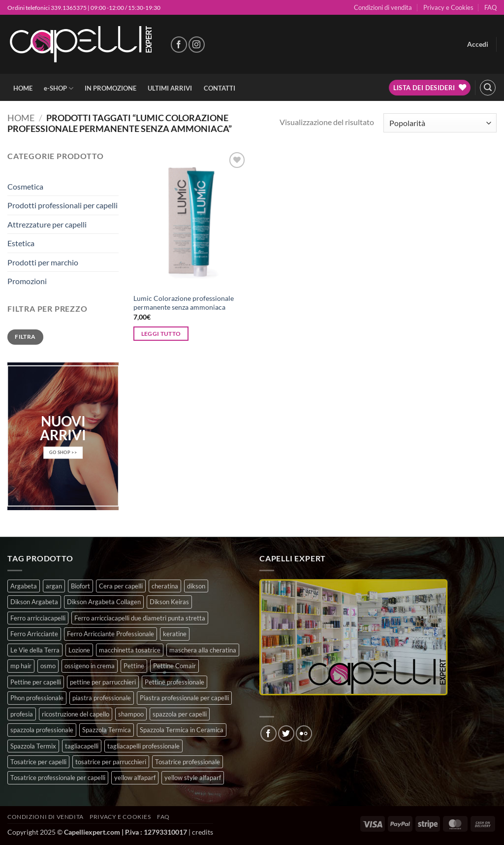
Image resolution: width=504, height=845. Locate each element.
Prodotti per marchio (43, 262)
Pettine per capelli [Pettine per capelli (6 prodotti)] (36, 682)
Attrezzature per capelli (47, 224)
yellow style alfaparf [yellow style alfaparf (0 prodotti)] (193, 778)
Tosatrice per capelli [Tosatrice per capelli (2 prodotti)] (38, 762)
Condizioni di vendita (383, 7)
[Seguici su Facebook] (179, 45)
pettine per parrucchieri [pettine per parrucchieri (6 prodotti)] (103, 682)
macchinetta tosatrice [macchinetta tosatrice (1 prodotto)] (130, 650)
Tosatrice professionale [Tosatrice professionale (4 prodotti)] (188, 762)
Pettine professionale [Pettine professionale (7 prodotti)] (174, 682)
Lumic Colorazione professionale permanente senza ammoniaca (184, 303)
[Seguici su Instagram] (197, 45)
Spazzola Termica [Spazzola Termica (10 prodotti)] (107, 730)
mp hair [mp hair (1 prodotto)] (21, 666)
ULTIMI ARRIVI (170, 88)
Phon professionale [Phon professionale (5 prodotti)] (37, 698)
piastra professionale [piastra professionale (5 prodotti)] (102, 698)
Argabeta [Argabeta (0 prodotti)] (24, 586)
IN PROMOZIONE (110, 88)
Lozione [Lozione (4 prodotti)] (79, 650)
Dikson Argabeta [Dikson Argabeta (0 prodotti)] (34, 602)
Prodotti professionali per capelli (63, 205)
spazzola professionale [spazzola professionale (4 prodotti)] (42, 730)
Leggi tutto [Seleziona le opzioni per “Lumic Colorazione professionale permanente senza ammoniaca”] (161, 334)
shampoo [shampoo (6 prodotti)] (131, 714)
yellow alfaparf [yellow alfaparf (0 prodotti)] (135, 778)
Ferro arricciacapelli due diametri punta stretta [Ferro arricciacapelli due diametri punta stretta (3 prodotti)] (140, 618)
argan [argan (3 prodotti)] (54, 586)
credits (203, 832)
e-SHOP (59, 88)
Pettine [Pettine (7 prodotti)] (134, 666)
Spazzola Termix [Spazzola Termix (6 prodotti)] (33, 746)
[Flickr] (304, 733)
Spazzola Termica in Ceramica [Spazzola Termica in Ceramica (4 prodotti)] (182, 730)
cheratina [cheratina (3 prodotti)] (165, 586)
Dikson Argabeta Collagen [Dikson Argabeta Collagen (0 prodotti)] (104, 602)
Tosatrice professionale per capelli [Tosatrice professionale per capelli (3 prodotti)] (58, 778)
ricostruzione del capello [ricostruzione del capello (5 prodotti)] (76, 714)
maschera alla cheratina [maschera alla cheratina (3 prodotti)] (203, 650)
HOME (23, 88)
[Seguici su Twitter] (286, 733)
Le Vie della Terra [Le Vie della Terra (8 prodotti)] (35, 650)
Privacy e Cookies (448, 7)
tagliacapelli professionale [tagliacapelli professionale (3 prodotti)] (143, 746)
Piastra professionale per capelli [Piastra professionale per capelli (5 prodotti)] (184, 698)
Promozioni (27, 281)
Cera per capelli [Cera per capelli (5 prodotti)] (121, 586)
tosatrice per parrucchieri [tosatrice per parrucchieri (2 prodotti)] (111, 762)
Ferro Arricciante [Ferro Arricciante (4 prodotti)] (34, 634)
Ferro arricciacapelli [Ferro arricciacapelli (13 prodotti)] (38, 618)
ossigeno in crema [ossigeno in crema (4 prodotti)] (90, 666)
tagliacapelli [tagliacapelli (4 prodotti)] (82, 746)
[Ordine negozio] (440, 123)
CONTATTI (220, 88)
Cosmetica (25, 186)
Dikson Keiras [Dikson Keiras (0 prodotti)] (169, 602)
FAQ (490, 7)
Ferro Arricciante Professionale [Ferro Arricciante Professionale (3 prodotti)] (110, 634)
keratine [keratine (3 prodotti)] (175, 634)
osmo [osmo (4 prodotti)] (48, 666)
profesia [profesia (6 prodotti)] (22, 714)
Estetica (21, 243)
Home (21, 118)
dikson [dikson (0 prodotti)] (196, 586)
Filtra (25, 337)
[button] (478, 44)
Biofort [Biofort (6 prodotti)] (80, 586)
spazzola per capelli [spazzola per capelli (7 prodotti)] (180, 714)
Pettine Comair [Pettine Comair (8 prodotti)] (174, 666)
